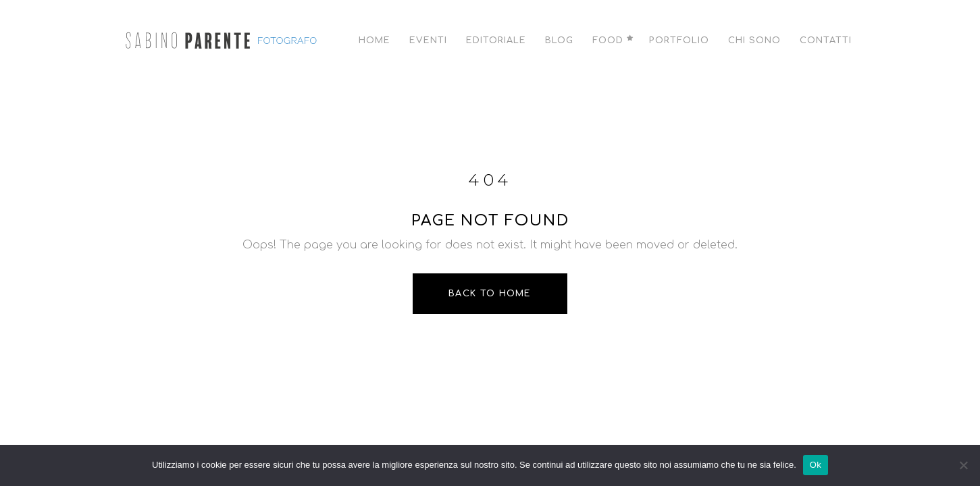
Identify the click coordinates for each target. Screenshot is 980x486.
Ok (816, 465)
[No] (963, 465)
